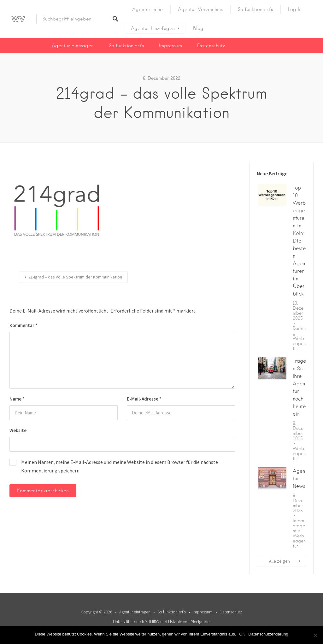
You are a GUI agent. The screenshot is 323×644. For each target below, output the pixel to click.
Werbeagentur (299, 343)
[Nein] (315, 635)
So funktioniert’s (255, 9)
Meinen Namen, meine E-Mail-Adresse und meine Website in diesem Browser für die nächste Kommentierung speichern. (120, 466)
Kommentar (23, 325)
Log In (295, 9)
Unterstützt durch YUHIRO (136, 622)
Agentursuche (147, 9)
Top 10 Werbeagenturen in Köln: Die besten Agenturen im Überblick (299, 241)
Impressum (170, 46)
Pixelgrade (200, 622)
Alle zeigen (279, 561)
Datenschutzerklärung (268, 634)
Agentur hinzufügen (153, 28)
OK (242, 634)
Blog (198, 28)
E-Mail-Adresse (144, 399)
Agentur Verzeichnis (200, 9)
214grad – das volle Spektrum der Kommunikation (75, 277)
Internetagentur (299, 526)
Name (17, 399)
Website (18, 430)
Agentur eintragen (73, 46)
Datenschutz (211, 46)
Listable (175, 622)
